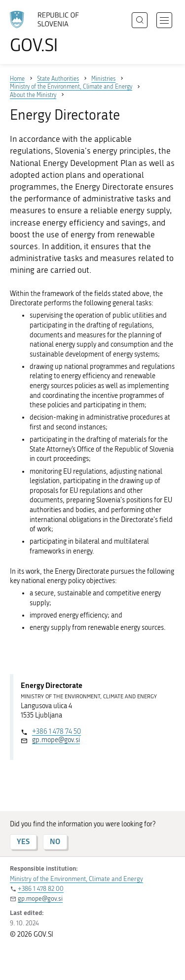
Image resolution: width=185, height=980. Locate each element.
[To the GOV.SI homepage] (49, 32)
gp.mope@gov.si (56, 740)
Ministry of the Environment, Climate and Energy (76, 879)
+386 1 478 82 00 (41, 889)
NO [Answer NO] (55, 841)
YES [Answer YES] (23, 841)
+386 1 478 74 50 (56, 732)
